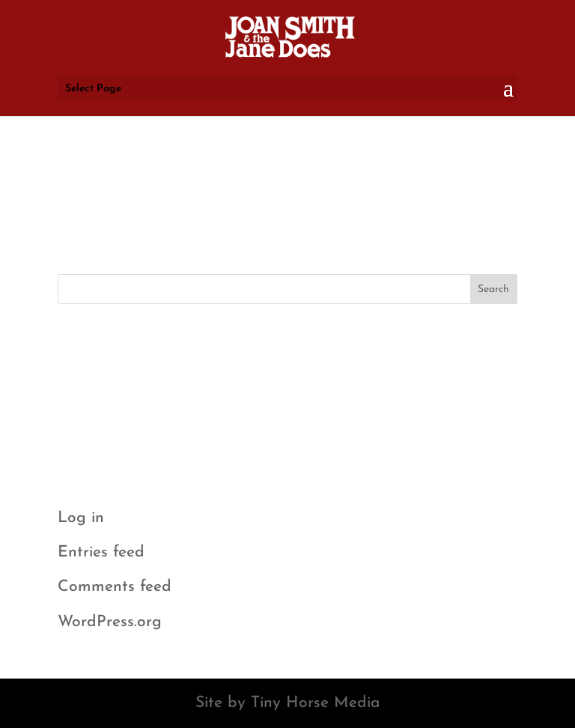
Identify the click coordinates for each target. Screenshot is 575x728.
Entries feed (101, 552)
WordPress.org (110, 622)
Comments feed (115, 587)
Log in (81, 518)
